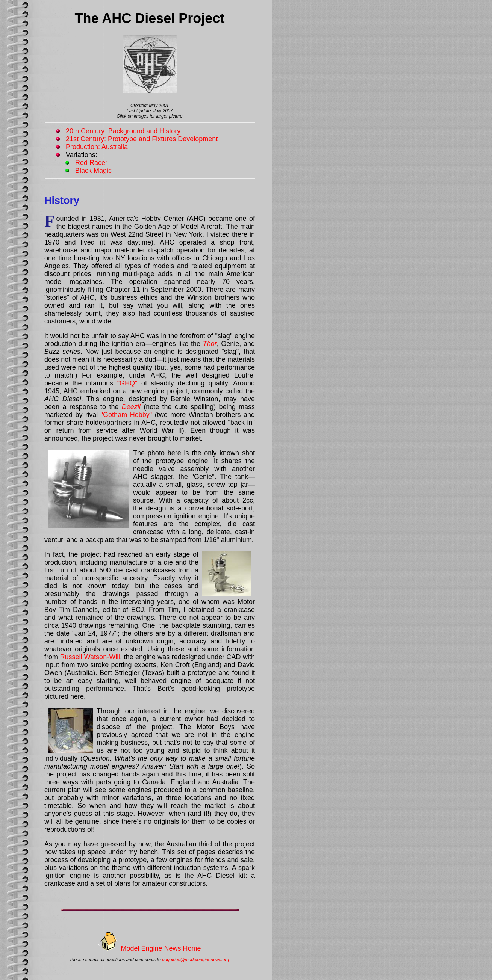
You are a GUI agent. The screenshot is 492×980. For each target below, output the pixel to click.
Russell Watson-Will (90, 657)
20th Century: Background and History (123, 131)
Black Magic (93, 171)
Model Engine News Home (161, 948)
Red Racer (91, 163)
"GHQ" (127, 383)
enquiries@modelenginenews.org (195, 960)
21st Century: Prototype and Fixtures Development (142, 139)
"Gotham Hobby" (126, 415)
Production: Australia (97, 147)
